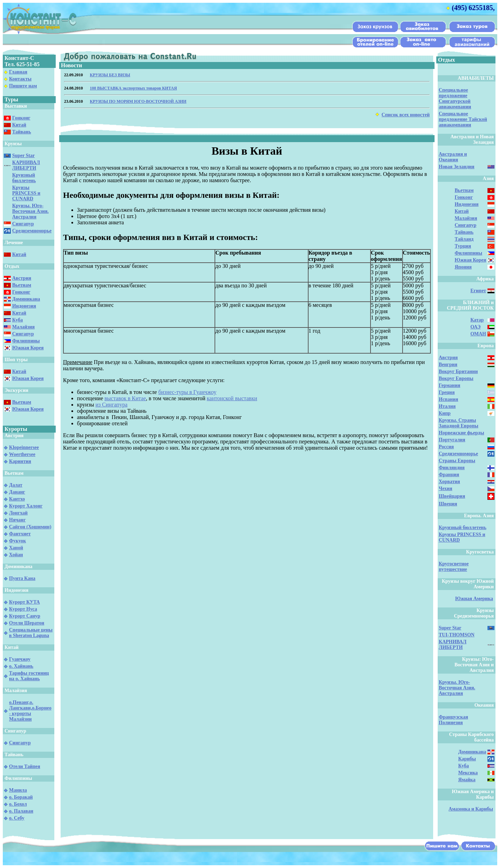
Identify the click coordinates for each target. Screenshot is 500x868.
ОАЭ (475, 327)
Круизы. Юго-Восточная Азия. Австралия (30, 211)
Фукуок (18, 541)
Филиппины (26, 341)
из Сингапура (111, 405)
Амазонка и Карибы (471, 809)
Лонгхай (18, 513)
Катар (477, 320)
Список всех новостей (406, 115)
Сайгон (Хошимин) (30, 527)
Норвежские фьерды (461, 433)
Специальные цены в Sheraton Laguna (31, 633)
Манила (18, 790)
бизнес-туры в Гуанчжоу (187, 392)
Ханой (16, 548)
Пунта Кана (22, 578)
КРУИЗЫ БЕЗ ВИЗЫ (110, 75)
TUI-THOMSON (457, 635)
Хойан (16, 555)
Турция (463, 246)
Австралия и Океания (453, 157)
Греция (447, 392)
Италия (447, 406)
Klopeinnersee (24, 447)
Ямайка (467, 780)
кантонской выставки (232, 398)
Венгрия (448, 365)
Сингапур (23, 224)
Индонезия (24, 306)
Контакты (20, 79)
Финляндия (452, 468)
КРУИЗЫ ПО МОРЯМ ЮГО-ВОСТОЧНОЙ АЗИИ (138, 101)
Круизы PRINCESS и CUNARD (26, 193)
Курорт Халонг (26, 506)
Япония (463, 267)
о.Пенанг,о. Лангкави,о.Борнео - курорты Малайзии (30, 711)
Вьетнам (22, 285)
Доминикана (26, 299)
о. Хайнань (21, 666)
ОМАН (478, 334)
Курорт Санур (25, 616)
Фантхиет (20, 534)
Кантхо (17, 499)
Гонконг (21, 118)
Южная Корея (28, 348)
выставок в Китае (125, 398)
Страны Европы (457, 461)
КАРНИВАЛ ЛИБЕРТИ (26, 165)
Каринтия (20, 461)
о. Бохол (18, 804)
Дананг (17, 492)
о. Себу (17, 818)
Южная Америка (474, 599)
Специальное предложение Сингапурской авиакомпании (455, 98)
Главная (18, 72)
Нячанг (17, 520)
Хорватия (449, 482)
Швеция (448, 504)
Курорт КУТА (24, 602)
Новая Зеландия (456, 167)
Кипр (445, 413)
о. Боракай (21, 797)
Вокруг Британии (458, 371)
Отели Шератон (27, 623)
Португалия (452, 440)
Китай (19, 125)
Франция (449, 475)
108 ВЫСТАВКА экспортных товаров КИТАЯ (133, 88)
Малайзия (24, 327)
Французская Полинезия (453, 720)
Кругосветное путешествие (454, 567)
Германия (450, 385)
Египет (478, 291)
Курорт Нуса (23, 609)
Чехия (446, 489)
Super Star (24, 156)
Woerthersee (22, 454)
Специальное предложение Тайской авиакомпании (463, 119)
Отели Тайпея (25, 766)
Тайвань (22, 132)
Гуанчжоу (20, 659)
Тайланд (464, 239)
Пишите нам (23, 86)
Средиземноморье (32, 231)
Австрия (22, 278)
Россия (446, 447)
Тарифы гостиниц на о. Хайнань (29, 676)
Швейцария (452, 496)
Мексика (468, 773)
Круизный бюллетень (24, 178)
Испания (448, 399)
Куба (18, 320)
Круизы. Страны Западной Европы (459, 423)
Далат (16, 485)
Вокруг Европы (456, 378)
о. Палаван (21, 811)
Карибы (467, 759)
